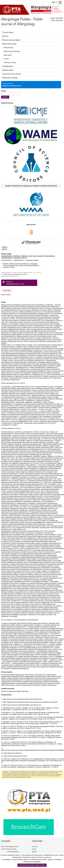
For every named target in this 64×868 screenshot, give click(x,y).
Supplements (7, 66)
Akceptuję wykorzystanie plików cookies (32, 865)
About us (4, 846)
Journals (35, 846)
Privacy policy (12, 849)
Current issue (8, 32)
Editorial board (8, 48)
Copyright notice (13, 846)
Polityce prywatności (44, 857)
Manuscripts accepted (11, 40)
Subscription (8, 55)
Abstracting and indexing (12, 51)
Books (34, 849)
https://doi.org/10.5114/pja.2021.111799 (16, 274)
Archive (5, 36)
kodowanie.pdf (12, 284)
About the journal (9, 44)
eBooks (35, 852)
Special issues (8, 70)
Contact (6, 59)
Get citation (7, 290)
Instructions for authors (12, 74)
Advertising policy (13, 852)
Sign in (54, 2)
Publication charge (10, 63)
